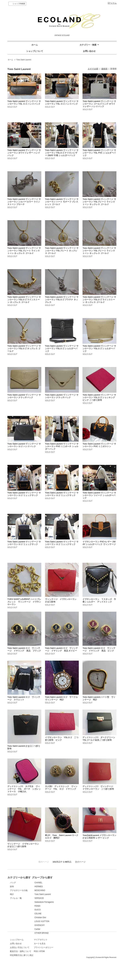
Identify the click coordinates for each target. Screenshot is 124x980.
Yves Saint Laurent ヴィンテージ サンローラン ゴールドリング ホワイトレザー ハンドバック (99, 104)
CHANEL (68, 883)
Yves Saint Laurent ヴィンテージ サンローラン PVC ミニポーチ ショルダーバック (62, 446)
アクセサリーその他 (19, 890)
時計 (12, 894)
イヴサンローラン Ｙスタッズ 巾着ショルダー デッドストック (99, 600)
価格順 (104, 69)
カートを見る (69, 954)
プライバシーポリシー (73, 958)
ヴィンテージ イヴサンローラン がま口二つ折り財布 (24, 845)
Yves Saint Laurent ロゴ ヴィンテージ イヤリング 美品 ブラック (24, 649)
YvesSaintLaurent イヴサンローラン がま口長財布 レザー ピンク (99, 837)
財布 (12, 887)
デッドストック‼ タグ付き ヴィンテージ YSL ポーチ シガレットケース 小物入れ (24, 789)
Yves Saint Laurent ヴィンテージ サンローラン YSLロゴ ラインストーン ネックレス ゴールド (24, 300)
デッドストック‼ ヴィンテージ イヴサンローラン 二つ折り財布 (99, 788)
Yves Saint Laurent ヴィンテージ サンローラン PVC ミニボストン (99, 445)
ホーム (35, 45)
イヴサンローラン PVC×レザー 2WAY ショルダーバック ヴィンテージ (99, 543)
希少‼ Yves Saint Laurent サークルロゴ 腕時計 (62, 837)
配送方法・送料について (21, 962)
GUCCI (67, 910)
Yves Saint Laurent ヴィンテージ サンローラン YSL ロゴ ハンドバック (24, 102)
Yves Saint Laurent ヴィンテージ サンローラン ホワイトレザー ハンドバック (24, 153)
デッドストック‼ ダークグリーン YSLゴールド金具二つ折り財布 (100, 739)
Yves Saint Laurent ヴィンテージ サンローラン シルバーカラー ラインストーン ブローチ (24, 202)
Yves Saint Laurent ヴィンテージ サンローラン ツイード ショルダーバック (99, 495)
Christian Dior (70, 917)
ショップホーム (17, 950)
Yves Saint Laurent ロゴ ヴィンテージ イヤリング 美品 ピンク (99, 649)
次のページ (80, 862)
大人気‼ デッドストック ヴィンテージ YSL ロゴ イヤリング (61, 788)
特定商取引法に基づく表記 (22, 966)
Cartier (67, 929)
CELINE (67, 914)
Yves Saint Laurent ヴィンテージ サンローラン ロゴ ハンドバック (24, 445)
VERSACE (68, 898)
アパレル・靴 (16, 898)
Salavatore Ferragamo (73, 902)
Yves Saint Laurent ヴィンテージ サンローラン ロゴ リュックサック (24, 494)
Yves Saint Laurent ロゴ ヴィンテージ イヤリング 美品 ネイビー (62, 649)
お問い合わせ (89, 51)
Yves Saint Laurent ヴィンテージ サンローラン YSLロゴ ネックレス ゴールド (24, 348)
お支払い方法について (20, 958)
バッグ (13, 883)
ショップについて (35, 51)
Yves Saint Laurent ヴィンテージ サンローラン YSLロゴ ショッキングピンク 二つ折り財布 (99, 397)
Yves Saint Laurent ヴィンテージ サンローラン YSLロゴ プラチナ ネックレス (62, 300)
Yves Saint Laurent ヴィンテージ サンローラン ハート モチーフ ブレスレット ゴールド (62, 202)
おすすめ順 (93, 69)
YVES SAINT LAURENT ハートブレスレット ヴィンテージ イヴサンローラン (24, 602)
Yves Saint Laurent (24, 60)
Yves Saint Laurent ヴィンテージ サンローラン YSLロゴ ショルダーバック (62, 348)
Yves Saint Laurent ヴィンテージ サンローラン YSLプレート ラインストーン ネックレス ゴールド (99, 202)
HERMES (68, 887)
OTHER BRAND (71, 933)
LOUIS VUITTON (71, 921)
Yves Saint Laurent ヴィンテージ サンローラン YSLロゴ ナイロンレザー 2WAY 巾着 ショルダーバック (62, 153)
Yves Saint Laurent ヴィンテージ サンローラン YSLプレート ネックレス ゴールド (62, 251)
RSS (66, 962)
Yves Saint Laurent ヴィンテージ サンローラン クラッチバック (24, 396)
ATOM (72, 962)
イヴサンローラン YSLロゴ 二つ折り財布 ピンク (62, 739)
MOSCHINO (69, 890)
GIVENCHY (69, 925)
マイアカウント (70, 950)
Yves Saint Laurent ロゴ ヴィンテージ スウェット (24, 698)
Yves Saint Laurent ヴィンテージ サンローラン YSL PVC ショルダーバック (99, 153)
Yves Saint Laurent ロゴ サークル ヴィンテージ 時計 (63, 698)
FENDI (67, 906)
